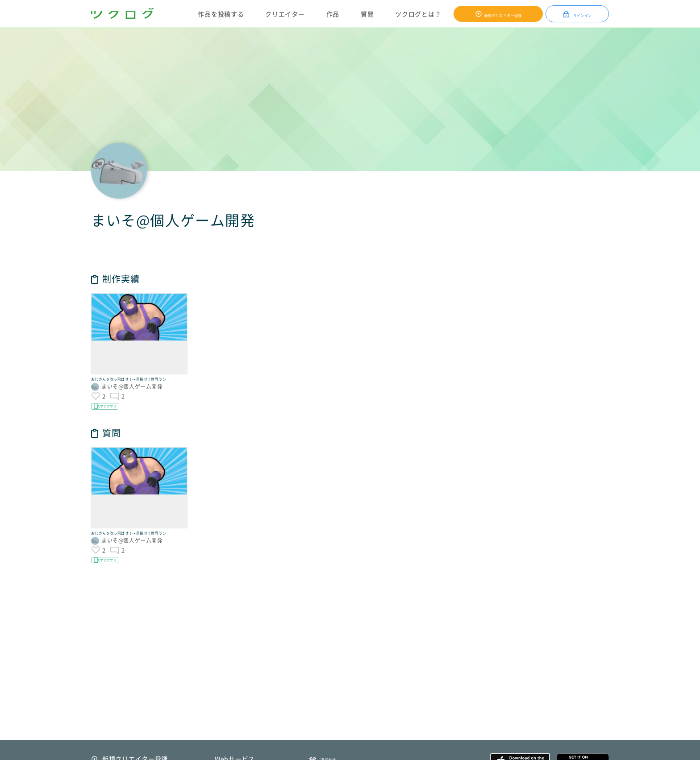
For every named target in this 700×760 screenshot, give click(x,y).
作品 (331, 14)
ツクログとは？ (416, 14)
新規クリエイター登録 (501, 14)
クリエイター (283, 14)
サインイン (582, 14)
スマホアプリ (118, 425)
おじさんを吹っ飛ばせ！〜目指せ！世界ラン (137, 387)
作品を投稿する (219, 14)
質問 (365, 14)
